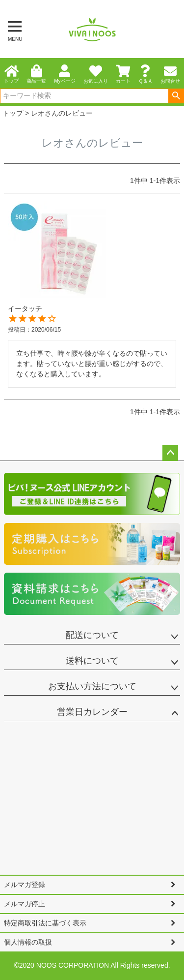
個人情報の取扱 (28, 942)
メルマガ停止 (25, 904)
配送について (92, 635)
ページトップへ (170, 453)
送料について (92, 661)
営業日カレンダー (92, 712)
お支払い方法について (92, 686)
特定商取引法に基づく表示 (45, 923)
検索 (176, 96)
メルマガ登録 (25, 885)
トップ (13, 113)
